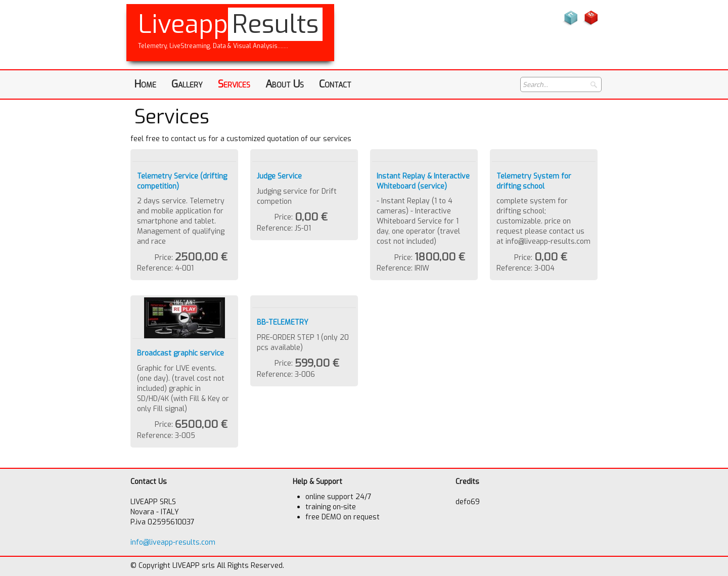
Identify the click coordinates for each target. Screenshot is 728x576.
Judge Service (279, 176)
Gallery (187, 84)
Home (145, 84)
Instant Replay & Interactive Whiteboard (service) (423, 181)
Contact (335, 84)
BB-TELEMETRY (283, 322)
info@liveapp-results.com (173, 542)
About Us (285, 84)
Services (234, 84)
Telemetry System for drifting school (534, 181)
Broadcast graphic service (180, 353)
